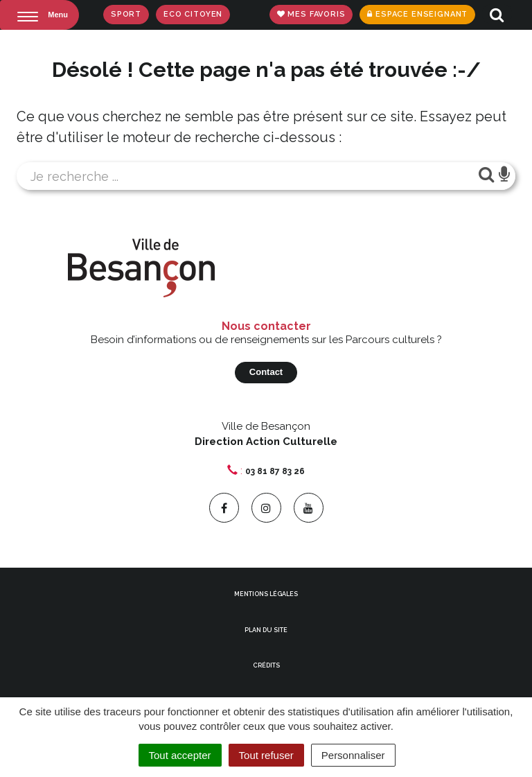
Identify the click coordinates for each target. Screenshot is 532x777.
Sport (126, 14)
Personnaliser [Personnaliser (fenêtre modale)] (353, 755)
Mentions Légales (266, 594)
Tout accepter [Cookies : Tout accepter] (180, 755)
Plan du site (266, 630)
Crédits (266, 665)
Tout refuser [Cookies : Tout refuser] (266, 755)
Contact (266, 372)
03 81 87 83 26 (275, 471)
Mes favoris (311, 14)
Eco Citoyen (193, 14)
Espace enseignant (417, 14)
